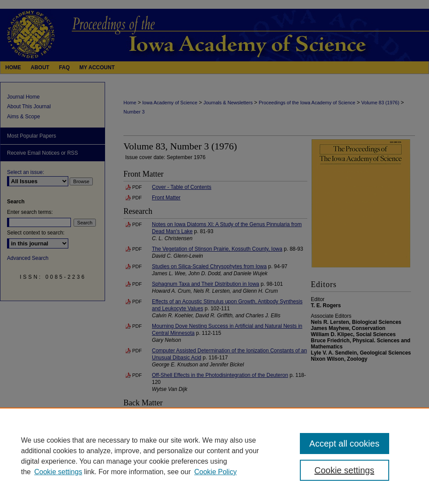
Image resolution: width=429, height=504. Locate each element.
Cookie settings (58, 472)
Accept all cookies (345, 444)
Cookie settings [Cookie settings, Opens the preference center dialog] (344, 470)
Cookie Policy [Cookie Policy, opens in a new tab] (216, 472)
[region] (214, 456)
